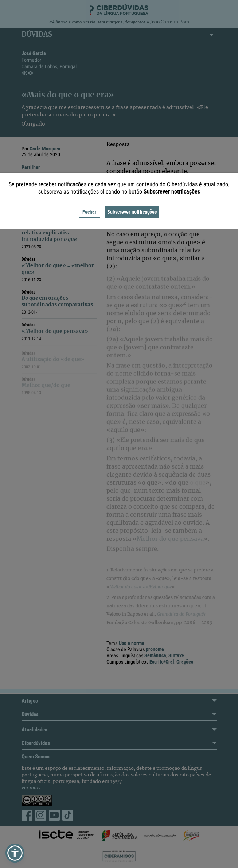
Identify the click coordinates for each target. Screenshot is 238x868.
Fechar (89, 212)
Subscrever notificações (132, 212)
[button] (15, 853)
